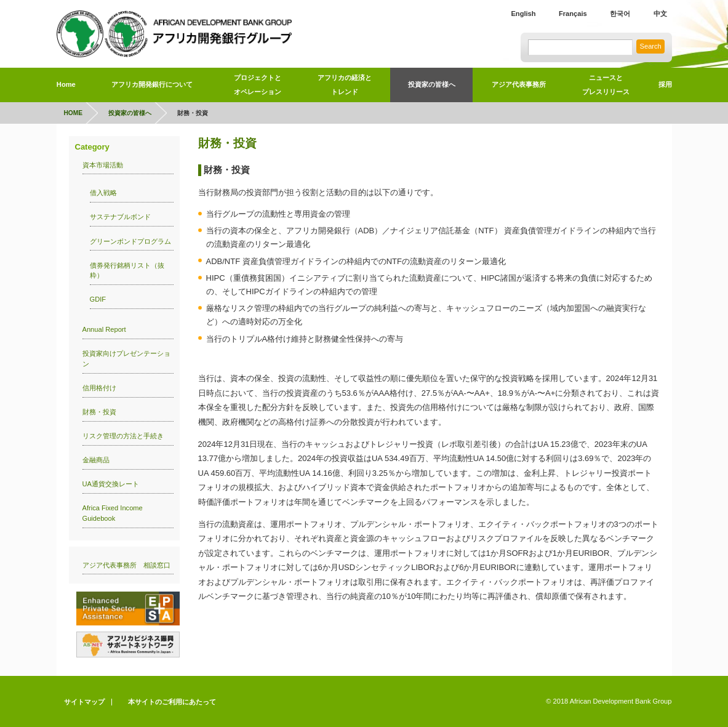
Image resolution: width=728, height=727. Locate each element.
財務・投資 (99, 412)
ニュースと (606, 87)
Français (573, 14)
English (523, 14)
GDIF (98, 299)
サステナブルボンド (120, 217)
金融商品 (96, 460)
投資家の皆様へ (432, 84)
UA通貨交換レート (111, 484)
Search (651, 46)
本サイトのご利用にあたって (172, 702)
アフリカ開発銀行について (152, 84)
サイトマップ (84, 702)
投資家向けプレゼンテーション (126, 359)
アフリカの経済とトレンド (345, 85)
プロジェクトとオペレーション (258, 85)
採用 (665, 84)
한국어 (620, 14)
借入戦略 (103, 193)
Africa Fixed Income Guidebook (113, 513)
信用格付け (99, 388)
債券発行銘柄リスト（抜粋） (127, 271)
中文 (660, 14)
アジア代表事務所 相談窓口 (126, 565)
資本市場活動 (103, 165)
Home (66, 84)
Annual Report (104, 329)
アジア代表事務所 (519, 84)
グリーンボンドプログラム (130, 241)
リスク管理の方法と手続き (123, 436)
